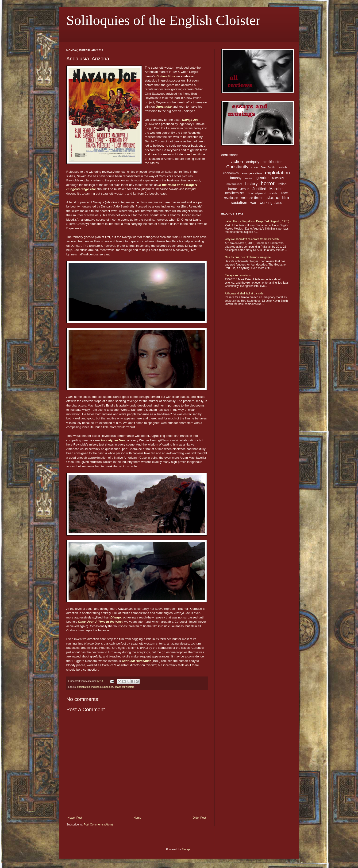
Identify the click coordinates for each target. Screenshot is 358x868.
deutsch (282, 167)
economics (231, 173)
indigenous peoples (102, 687)
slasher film (278, 197)
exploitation (83, 687)
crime (255, 167)
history (252, 184)
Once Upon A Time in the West (100, 622)
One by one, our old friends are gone (248, 257)
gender (263, 178)
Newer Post (75, 818)
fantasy (236, 178)
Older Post (199, 818)
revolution (231, 198)
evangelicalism (252, 173)
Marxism (276, 189)
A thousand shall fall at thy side (244, 293)
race (285, 193)
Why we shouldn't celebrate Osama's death (252, 239)
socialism (239, 203)
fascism (249, 178)
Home (137, 818)
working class (271, 203)
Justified (259, 189)
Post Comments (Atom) (98, 825)
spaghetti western (125, 687)
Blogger (187, 849)
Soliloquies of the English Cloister (164, 20)
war (254, 203)
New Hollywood (257, 193)
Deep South (268, 167)
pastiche (273, 193)
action (237, 162)
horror (268, 183)
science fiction (252, 198)
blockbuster (272, 162)
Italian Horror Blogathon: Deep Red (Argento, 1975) (257, 221)
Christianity (237, 167)
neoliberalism (235, 193)
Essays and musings (238, 275)
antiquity (253, 162)
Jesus (245, 189)
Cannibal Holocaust (136, 661)
